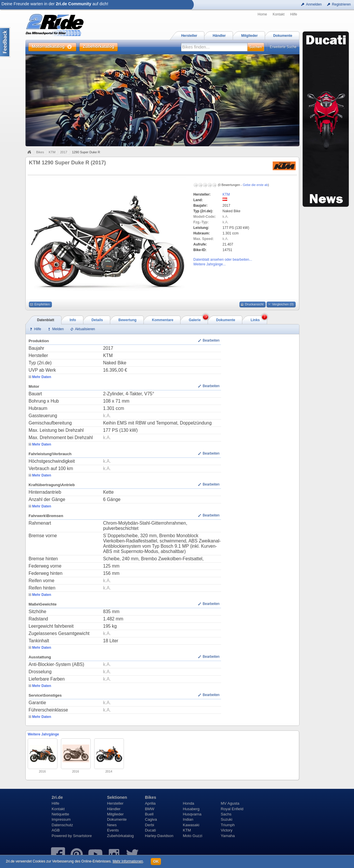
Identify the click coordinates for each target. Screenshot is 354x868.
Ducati (150, 830)
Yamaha (228, 836)
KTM (52, 152)
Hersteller (115, 803)
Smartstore (82, 836)
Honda (189, 803)
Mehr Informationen (128, 861)
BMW (150, 809)
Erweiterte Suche (283, 47)
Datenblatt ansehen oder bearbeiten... (223, 260)
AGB (56, 830)
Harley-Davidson (159, 836)
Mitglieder (115, 814)
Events (113, 830)
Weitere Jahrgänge (43, 734)
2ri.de (57, 797)
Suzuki (227, 819)
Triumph (228, 825)
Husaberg (191, 809)
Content (5, 42)
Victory (227, 830)
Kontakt (279, 14)
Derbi (150, 825)
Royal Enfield (232, 809)
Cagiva (151, 819)
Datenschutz (62, 825)
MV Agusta (230, 803)
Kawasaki (191, 825)
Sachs (226, 814)
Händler (114, 809)
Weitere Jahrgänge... (210, 264)
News (112, 825)
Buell (149, 814)
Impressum (61, 819)
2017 (64, 152)
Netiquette (60, 814)
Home (262, 14)
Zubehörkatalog (120, 836)
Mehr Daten (42, 377)
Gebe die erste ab (255, 185)
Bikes (40, 152)
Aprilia (150, 803)
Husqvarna (192, 814)
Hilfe (294, 14)
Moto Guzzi (193, 836)
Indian (188, 819)
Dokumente (117, 819)
